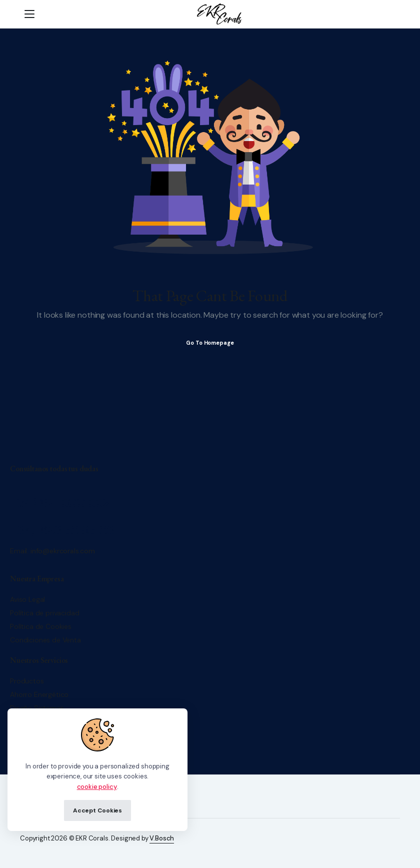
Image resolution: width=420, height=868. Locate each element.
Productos (27, 681)
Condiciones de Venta (45, 640)
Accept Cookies (97, 810)
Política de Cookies (41, 626)
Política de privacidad (44, 613)
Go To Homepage (210, 343)
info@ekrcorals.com (63, 551)
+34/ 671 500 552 (60, 503)
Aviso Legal (27, 599)
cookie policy (97, 787)
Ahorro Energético (39, 694)
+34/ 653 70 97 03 (62, 531)
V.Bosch (162, 838)
